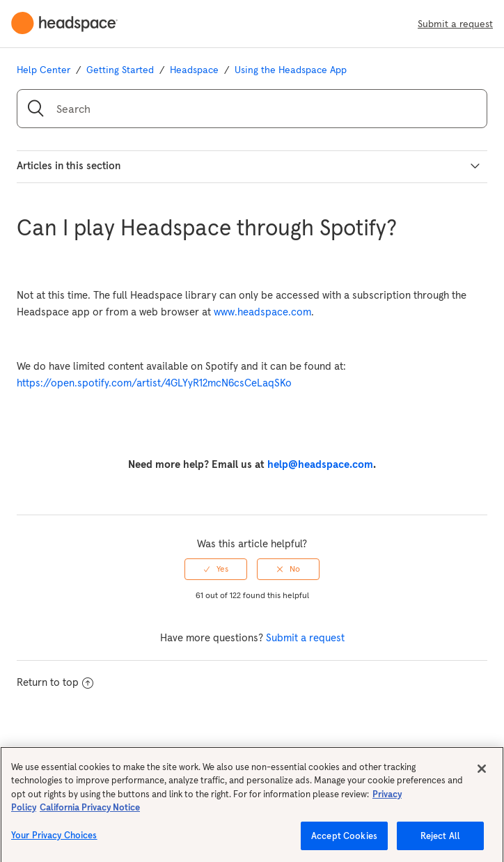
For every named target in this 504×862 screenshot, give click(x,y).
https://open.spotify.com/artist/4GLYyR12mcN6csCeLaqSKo (154, 383)
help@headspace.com (320, 464)
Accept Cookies (344, 844)
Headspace (194, 70)
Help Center (44, 70)
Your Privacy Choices (54, 843)
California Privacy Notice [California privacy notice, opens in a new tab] (90, 815)
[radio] (216, 569)
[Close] (482, 776)
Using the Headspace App (291, 70)
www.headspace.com (262, 312)
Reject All (440, 844)
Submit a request (455, 24)
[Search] (252, 109)
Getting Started (120, 70)
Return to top (55, 682)
